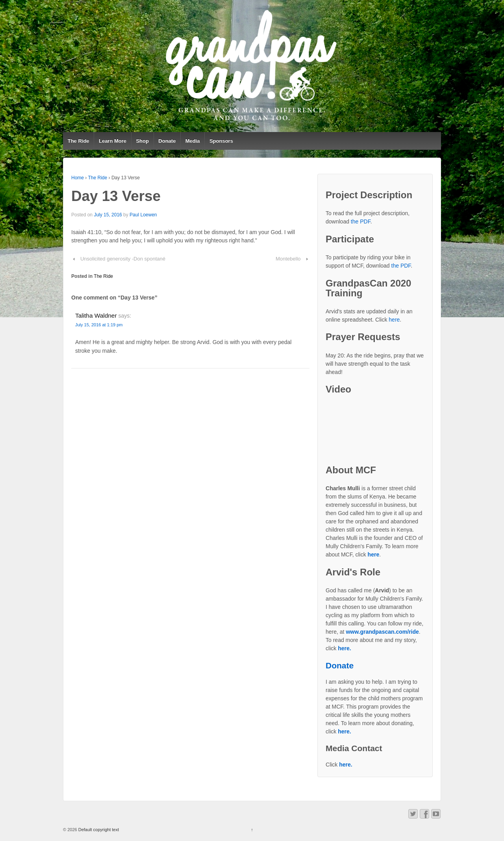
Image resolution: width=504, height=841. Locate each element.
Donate (167, 141)
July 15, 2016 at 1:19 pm (99, 325)
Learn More (113, 141)
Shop (142, 141)
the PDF (361, 221)
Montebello (288, 259)
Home (78, 178)
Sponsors (221, 141)
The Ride (79, 141)
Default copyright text (98, 830)
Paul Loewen (143, 215)
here (394, 320)
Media (193, 141)
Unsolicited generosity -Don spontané (123, 259)
